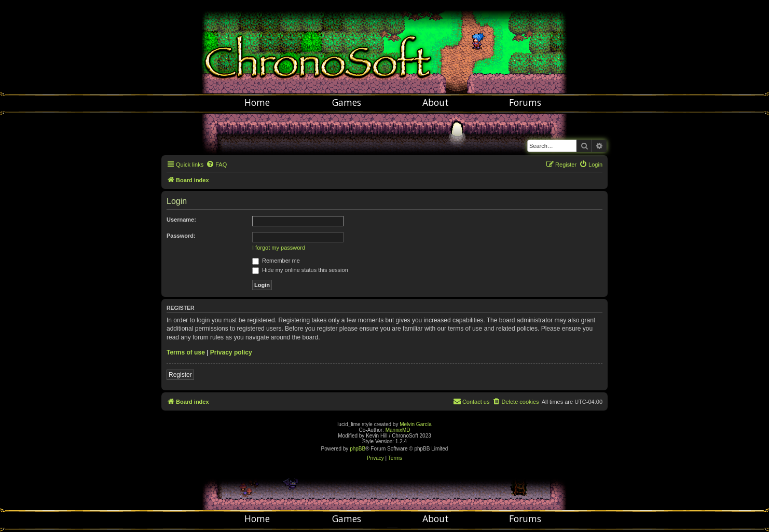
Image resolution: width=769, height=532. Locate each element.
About (436, 102)
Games (347, 102)
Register (180, 375)
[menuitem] (216, 165)
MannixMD (398, 430)
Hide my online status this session (300, 270)
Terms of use (186, 352)
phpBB (358, 449)
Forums (525, 102)
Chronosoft (384, 47)
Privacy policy (231, 352)
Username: (181, 220)
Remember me (276, 261)
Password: (181, 236)
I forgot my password (279, 248)
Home (257, 102)
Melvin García (416, 424)
